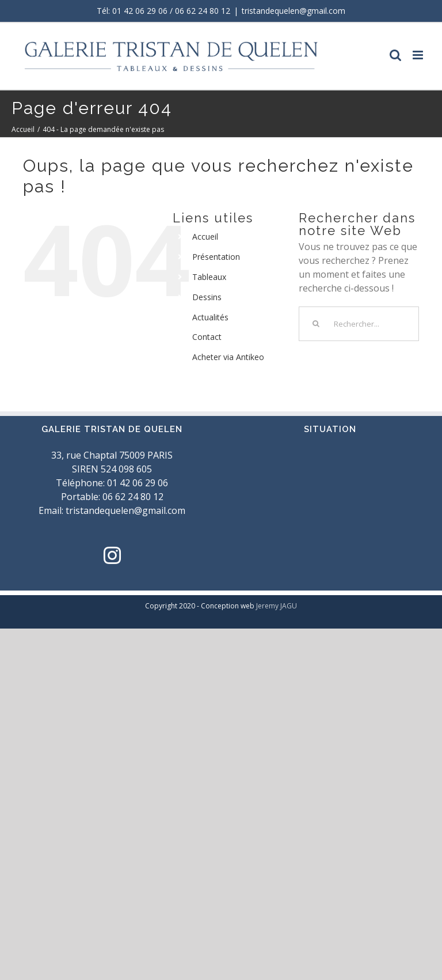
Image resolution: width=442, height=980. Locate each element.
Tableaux (209, 277)
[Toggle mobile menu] (419, 55)
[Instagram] (112, 555)
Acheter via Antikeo (228, 357)
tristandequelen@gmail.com (294, 11)
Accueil (205, 237)
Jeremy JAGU (277, 606)
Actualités (210, 317)
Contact (207, 337)
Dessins (207, 297)
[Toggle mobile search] (395, 55)
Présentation (216, 257)
